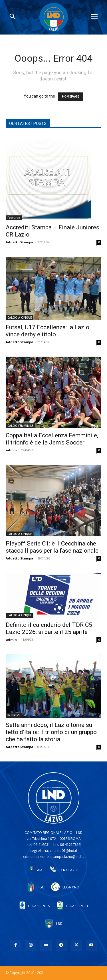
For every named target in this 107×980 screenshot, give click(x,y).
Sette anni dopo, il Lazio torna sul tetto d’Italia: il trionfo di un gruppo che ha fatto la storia (51, 732)
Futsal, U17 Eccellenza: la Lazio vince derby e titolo (48, 331)
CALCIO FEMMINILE (20, 426)
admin (11, 450)
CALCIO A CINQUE (20, 318)
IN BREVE (14, 715)
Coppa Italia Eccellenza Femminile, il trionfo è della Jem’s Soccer (52, 439)
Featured (14, 218)
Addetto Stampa (20, 242)
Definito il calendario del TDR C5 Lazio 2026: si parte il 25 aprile (49, 628)
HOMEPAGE (70, 97)
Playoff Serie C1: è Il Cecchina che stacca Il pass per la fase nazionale (52, 547)
